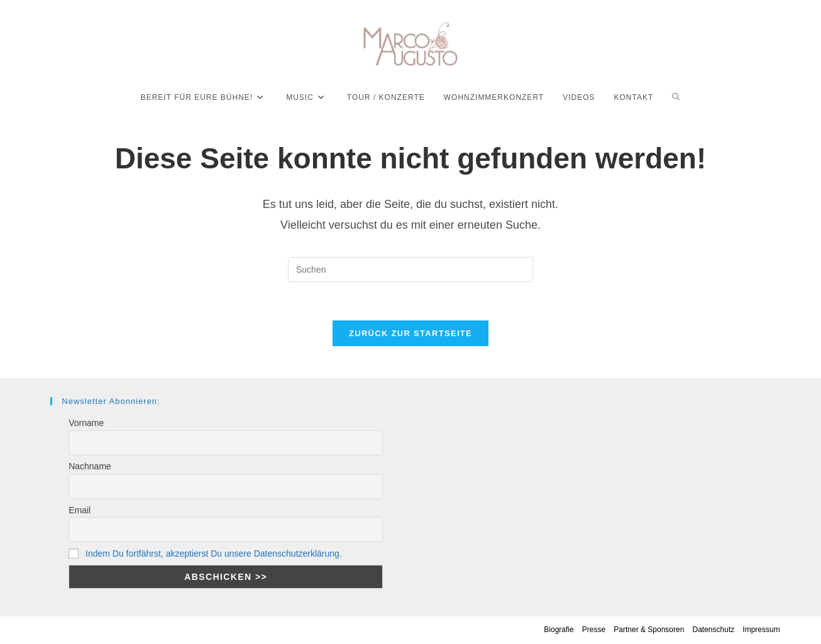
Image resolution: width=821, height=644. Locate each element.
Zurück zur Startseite (410, 333)
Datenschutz (714, 630)
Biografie (559, 630)
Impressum (761, 630)
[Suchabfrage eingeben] (410, 270)
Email (80, 510)
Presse (594, 630)
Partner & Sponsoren (649, 630)
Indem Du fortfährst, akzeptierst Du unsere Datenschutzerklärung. (214, 554)
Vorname (86, 423)
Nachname (90, 466)
